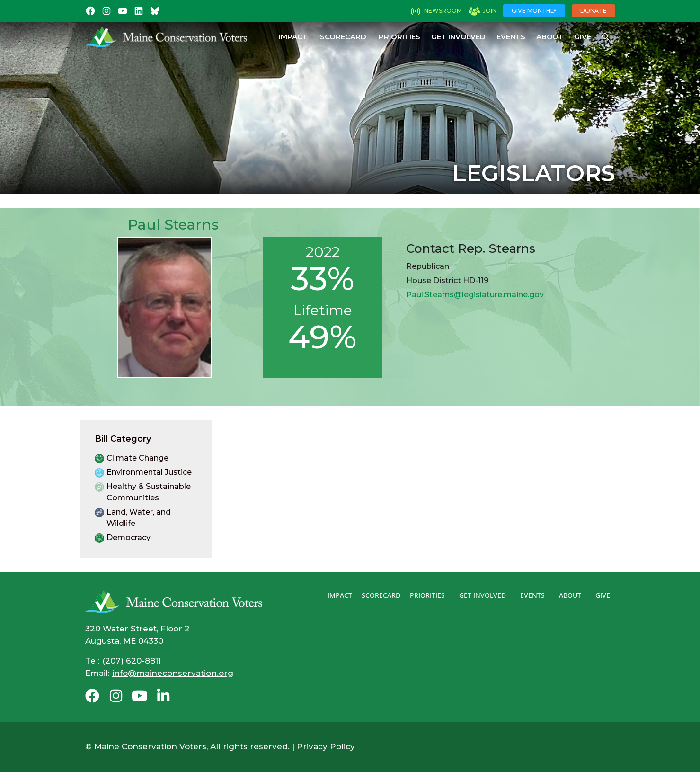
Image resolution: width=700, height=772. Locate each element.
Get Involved (458, 37)
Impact (293, 37)
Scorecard (343, 37)
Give (583, 37)
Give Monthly (534, 11)
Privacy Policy (326, 746)
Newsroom (443, 11)
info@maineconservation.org (173, 673)
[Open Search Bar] (606, 37)
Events (511, 37)
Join (490, 11)
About (550, 37)
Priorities (399, 37)
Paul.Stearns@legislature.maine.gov (475, 295)
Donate (594, 11)
